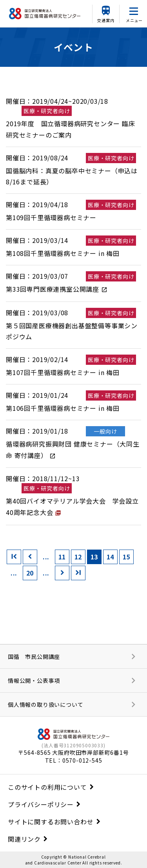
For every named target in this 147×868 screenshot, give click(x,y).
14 (111, 557)
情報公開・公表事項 (34, 680)
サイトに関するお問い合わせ (51, 822)
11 (62, 557)
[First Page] (14, 557)
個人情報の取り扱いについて (45, 704)
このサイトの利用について (47, 787)
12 (78, 557)
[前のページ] (30, 557)
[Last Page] (78, 573)
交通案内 (106, 20)
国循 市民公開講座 (34, 657)
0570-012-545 (82, 760)
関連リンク (24, 839)
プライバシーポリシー (41, 804)
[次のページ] (62, 573)
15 (127, 557)
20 (30, 573)
